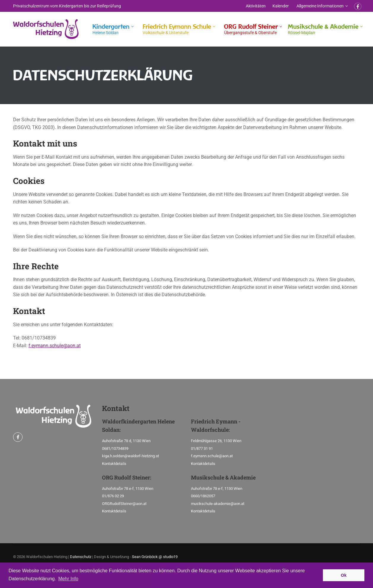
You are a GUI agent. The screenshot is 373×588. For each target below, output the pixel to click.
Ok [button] (344, 575)
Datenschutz (81, 557)
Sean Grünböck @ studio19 (155, 557)
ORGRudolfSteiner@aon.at (124, 504)
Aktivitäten (256, 6)
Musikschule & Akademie (323, 29)
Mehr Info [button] (68, 579)
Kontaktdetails (114, 464)
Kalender (281, 6)
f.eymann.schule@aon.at (55, 346)
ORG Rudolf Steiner (251, 29)
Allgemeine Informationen (320, 6)
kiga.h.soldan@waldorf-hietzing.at (130, 456)
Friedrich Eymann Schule (177, 29)
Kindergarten (111, 29)
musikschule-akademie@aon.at (218, 504)
